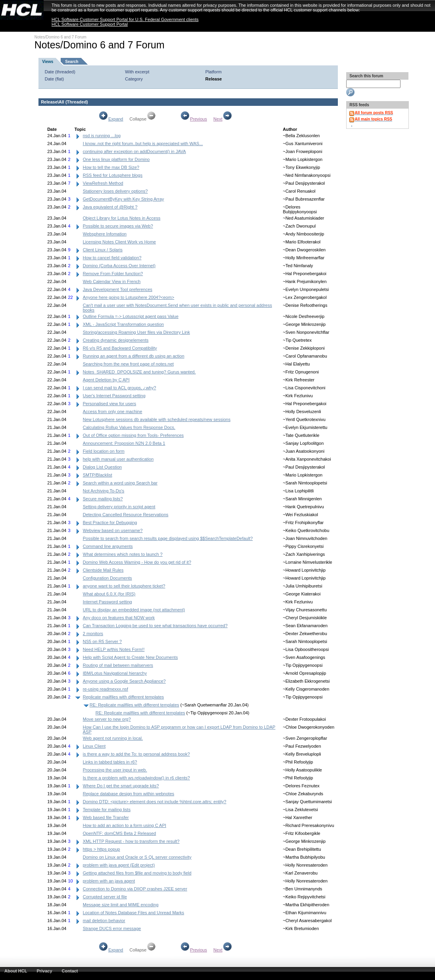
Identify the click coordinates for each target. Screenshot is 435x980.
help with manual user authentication (118, 459)
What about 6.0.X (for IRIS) (109, 594)
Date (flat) (54, 79)
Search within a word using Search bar (120, 483)
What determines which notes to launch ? (123, 554)
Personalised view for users (110, 404)
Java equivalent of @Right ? (110, 207)
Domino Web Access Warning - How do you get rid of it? (137, 562)
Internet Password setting (107, 602)
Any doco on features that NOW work (119, 618)
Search (72, 62)
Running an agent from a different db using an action (134, 356)
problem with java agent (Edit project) (119, 865)
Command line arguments (108, 546)
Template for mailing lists (107, 810)
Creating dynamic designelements (116, 340)
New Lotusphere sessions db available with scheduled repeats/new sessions (157, 419)
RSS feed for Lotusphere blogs (113, 175)
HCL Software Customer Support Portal (90, 24)
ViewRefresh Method (103, 183)
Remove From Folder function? (113, 274)
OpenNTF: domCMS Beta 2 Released (120, 833)
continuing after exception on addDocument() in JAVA (134, 151)
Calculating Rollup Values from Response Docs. (129, 427)
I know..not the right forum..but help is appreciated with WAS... (143, 144)
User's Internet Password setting (114, 396)
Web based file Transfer (106, 817)
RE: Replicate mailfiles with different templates (134, 705)
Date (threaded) (60, 72)
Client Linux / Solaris (103, 250)
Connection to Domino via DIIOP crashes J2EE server (135, 889)
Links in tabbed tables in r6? (110, 762)
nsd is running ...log (102, 136)
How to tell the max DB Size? (111, 167)
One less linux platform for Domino (116, 159)
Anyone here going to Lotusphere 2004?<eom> (129, 297)
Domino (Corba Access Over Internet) (119, 266)
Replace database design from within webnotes (129, 794)
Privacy (44, 971)
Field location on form (104, 451)
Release (214, 79)
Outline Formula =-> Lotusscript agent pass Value (131, 316)
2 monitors (93, 634)
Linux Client (94, 746)
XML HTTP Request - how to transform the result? (131, 841)
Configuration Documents (107, 578)
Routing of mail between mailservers (118, 665)
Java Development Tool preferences (118, 289)
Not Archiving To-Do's (104, 491)
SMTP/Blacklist (98, 475)
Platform (214, 72)
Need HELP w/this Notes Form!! (114, 649)
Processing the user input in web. (115, 770)
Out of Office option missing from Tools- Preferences (133, 435)
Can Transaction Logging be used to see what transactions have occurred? (155, 626)
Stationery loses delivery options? (115, 191)
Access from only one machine (113, 412)
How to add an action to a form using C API (125, 825)
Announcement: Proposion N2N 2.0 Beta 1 (124, 443)
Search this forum (366, 76)
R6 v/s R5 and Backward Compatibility (120, 348)
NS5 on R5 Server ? (102, 641)
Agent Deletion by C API (106, 380)
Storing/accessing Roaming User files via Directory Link (136, 332)
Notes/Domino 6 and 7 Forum (60, 37)
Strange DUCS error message (112, 928)
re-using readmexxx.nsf (105, 689)
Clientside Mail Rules (103, 570)
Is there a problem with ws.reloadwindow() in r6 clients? (136, 778)
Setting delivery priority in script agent (119, 507)
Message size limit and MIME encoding (121, 905)
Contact (70, 971)
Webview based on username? (113, 530)
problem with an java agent (109, 881)
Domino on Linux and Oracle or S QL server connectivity (137, 857)
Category (134, 79)
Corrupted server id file (105, 897)
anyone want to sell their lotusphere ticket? (124, 586)
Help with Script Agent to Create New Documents (130, 657)
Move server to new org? (107, 719)
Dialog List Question (102, 467)
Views (48, 62)
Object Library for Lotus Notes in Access (122, 218)
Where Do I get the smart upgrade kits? (121, 786)
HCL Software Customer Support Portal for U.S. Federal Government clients (125, 19)
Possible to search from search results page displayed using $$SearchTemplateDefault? (168, 538)
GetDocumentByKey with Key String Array (124, 199)
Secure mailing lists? (103, 499)
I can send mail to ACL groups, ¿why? (120, 388)
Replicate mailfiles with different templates (124, 697)
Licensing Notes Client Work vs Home (119, 242)
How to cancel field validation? (112, 258)
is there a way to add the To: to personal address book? (136, 754)
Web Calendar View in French (112, 281)
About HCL (16, 971)
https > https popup (102, 849)
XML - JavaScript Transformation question (123, 324)
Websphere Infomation (105, 234)
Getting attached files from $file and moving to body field (137, 873)
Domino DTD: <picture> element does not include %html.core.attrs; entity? (155, 802)
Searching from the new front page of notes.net (128, 364)
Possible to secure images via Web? (118, 226)
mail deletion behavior (104, 921)
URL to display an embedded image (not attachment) (134, 610)
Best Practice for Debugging (110, 523)
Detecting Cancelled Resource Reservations (126, 515)
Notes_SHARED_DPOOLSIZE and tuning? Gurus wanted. (139, 372)
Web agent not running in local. (113, 738)
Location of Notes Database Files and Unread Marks (134, 913)
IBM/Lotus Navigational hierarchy (115, 673)
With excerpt (137, 72)
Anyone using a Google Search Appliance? (124, 681)
